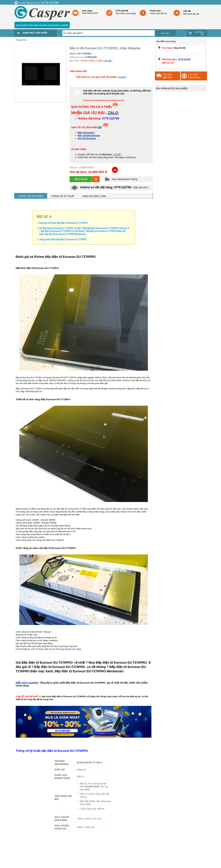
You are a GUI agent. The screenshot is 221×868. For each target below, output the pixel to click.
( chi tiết (117, 154)
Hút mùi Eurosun (87, 138)
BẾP (100, 127)
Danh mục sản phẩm (35, 33)
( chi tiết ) (108, 61)
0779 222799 (184, 59)
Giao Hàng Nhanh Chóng (121, 179)
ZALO (113, 113)
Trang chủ (21, 40)
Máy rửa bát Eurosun (89, 135)
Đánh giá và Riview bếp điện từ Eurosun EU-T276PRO (63, 223)
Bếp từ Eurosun (86, 133)
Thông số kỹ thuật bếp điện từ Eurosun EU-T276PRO (63, 239)
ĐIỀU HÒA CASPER (27, 683)
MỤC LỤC (42, 216)
